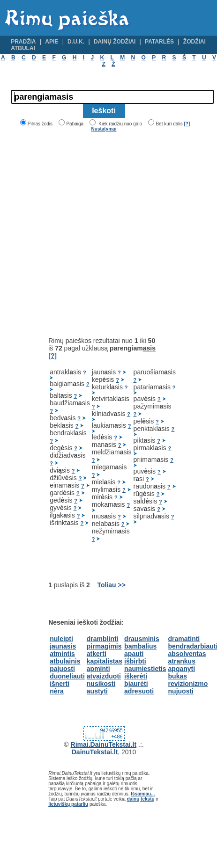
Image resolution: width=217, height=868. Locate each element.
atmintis (62, 654)
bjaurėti (136, 684)
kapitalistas (105, 661)
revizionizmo (188, 684)
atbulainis (65, 661)
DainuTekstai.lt (95, 752)
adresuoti (139, 691)
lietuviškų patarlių (68, 804)
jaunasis (63, 646)
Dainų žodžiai (115, 42)
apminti (98, 669)
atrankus (182, 661)
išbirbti (135, 661)
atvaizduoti (104, 676)
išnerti (60, 684)
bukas (178, 676)
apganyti (182, 669)
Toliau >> (111, 585)
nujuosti (181, 691)
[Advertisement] (90, 234)
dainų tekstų (141, 799)
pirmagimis (104, 646)
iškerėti (136, 676)
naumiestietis (145, 669)
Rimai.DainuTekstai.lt (104, 744)
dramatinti (184, 639)
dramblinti (103, 639)
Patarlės (159, 42)
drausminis (142, 639)
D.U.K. (76, 42)
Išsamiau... (143, 794)
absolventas (187, 654)
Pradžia (23, 42)
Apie (52, 42)
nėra (57, 691)
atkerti (97, 654)
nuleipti (61, 639)
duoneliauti (67, 676)
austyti (97, 691)
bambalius (140, 646)
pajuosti (62, 669)
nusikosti (101, 684)
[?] (187, 124)
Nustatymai (104, 129)
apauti (134, 654)
